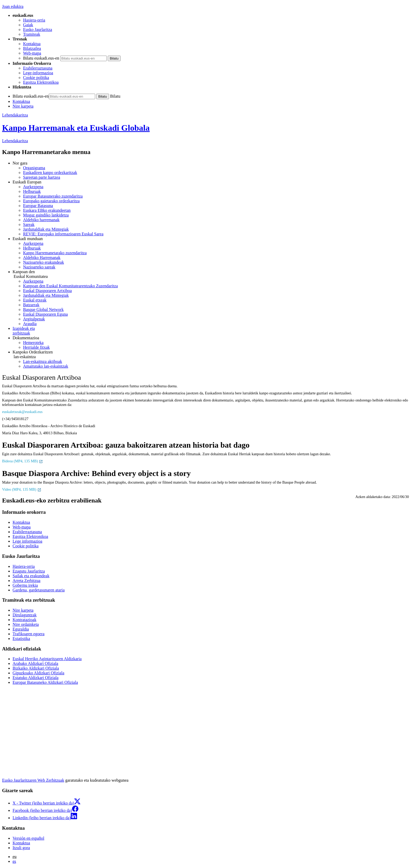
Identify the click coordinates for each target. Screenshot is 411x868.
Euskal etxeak (35, 300)
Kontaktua (32, 44)
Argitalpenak (34, 319)
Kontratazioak (25, 620)
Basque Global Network (43, 309)
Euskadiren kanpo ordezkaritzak (50, 173)
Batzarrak (31, 305)
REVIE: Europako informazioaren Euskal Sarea (63, 234)
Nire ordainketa (26, 624)
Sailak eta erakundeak (31, 576)
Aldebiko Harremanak (42, 258)
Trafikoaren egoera (29, 634)
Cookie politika (36, 78)
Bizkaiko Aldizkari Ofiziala (36, 668)
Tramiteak (32, 34)
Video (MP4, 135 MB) (22, 489)
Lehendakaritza (15, 115)
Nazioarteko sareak (39, 267)
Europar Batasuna (38, 206)
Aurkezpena (33, 187)
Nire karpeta (23, 106)
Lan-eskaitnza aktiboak (43, 361)
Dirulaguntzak (25, 615)
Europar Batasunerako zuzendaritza (53, 196)
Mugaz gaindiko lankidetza (46, 215)
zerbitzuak (211, 331)
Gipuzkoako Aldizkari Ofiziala (38, 673)
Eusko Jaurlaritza (38, 30)
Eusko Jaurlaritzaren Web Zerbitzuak (33, 780)
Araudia (30, 324)
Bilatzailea (32, 48)
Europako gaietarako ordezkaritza (51, 201)
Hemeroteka (33, 343)
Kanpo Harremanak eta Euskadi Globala (76, 128)
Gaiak (28, 25)
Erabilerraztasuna (38, 68)
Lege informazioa (27, 541)
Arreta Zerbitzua (26, 581)
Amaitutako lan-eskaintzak (46, 366)
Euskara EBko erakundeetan (47, 210)
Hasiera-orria (34, 20)
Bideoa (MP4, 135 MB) (23, 461)
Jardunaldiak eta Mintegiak (46, 229)
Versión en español (28, 838)
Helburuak (32, 191)
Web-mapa (32, 53)
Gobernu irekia (25, 585)
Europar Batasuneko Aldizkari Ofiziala (45, 682)
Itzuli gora (21, 848)
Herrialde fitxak (36, 347)
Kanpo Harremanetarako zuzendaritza (55, 253)
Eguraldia (21, 629)
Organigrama (34, 168)
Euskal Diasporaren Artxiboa (47, 291)
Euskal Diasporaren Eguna (45, 314)
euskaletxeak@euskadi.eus (22, 412)
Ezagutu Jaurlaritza (29, 571)
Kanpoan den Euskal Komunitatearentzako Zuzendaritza (71, 286)
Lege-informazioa (38, 73)
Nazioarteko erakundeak (44, 262)
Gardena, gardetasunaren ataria (39, 590)
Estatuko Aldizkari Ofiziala (36, 678)
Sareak (29, 224)
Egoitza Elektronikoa (41, 82)
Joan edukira (13, 6)
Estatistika (21, 639)
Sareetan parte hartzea (42, 177)
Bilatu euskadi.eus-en (41, 58)
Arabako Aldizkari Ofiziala (35, 663)
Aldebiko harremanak (41, 220)
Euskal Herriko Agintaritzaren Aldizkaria (47, 659)
